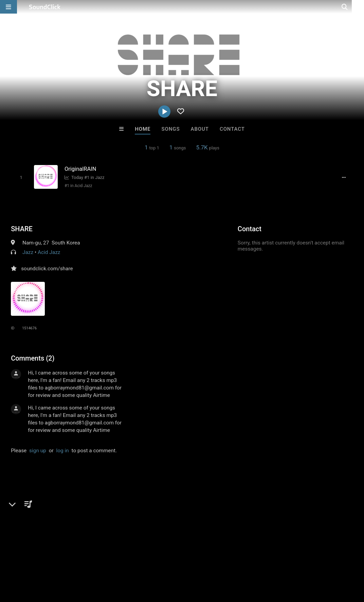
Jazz (28, 252)
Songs (171, 129)
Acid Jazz (49, 252)
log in (63, 450)
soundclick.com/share (47, 268)
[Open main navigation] (8, 7)
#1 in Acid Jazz (78, 186)
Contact (232, 129)
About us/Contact (60, 562)
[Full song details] (345, 177)
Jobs (93, 562)
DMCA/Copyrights (126, 562)
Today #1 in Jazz (84, 177)
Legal (183, 562)
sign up (38, 450)
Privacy (162, 562)
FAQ (29, 562)
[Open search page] (357, 7)
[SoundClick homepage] (45, 7)
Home (143, 129)
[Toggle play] (20, 177)
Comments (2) (33, 358)
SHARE (22, 229)
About (200, 129)
